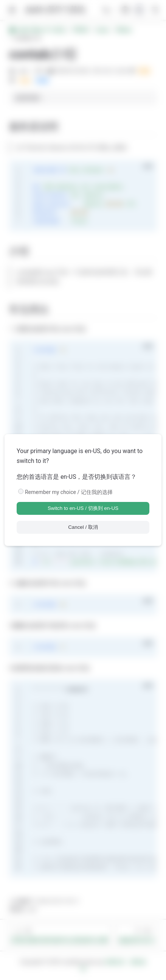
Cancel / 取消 (83, 527)
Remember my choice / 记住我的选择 (69, 492)
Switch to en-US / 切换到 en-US (83, 508)
